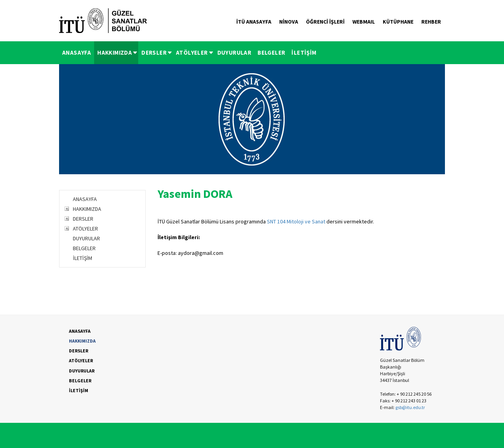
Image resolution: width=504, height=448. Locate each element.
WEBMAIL (364, 22)
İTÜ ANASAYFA (254, 22)
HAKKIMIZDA (118, 53)
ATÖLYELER (195, 53)
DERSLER (157, 53)
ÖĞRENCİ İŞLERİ (325, 22)
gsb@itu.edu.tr (410, 407)
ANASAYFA (77, 53)
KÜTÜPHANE (398, 22)
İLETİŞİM (304, 53)
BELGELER (271, 53)
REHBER (431, 22)
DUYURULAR (234, 53)
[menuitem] (77, 53)
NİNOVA (289, 22)
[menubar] (189, 53)
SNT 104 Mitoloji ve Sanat (296, 221)
